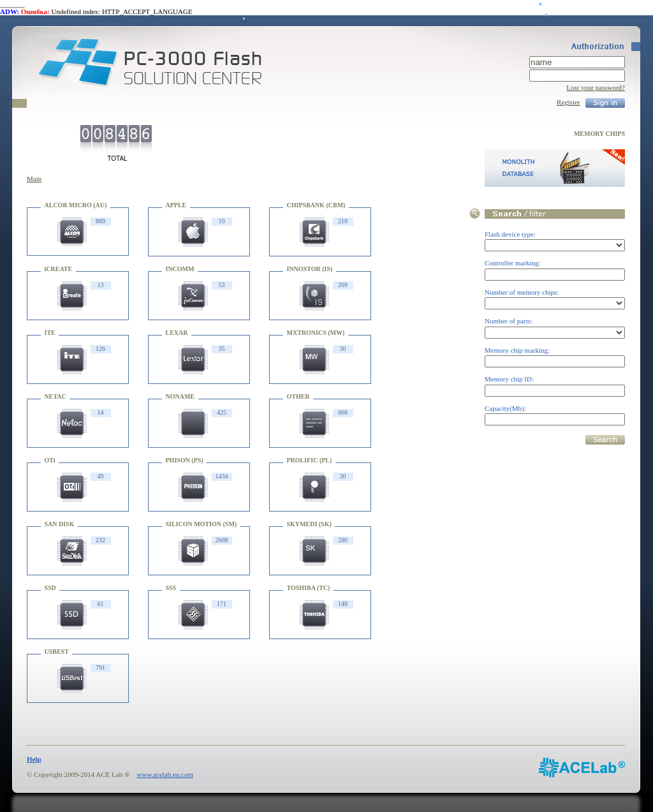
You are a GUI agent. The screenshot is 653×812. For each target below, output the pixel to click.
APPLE (176, 205)
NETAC (55, 396)
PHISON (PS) (185, 460)
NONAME (180, 396)
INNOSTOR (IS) (310, 269)
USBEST (57, 652)
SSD (50, 588)
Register (569, 102)
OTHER (298, 396)
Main (34, 179)
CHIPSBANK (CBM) (316, 205)
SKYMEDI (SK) (309, 524)
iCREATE (59, 269)
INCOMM (180, 269)
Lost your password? (596, 87)
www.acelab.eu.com (165, 774)
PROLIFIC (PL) (310, 460)
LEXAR (177, 333)
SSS (171, 588)
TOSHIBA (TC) (309, 588)
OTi (50, 460)
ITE (50, 333)
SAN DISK (60, 524)
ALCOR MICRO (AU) (76, 205)
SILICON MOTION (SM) (202, 524)
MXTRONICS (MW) (316, 333)
